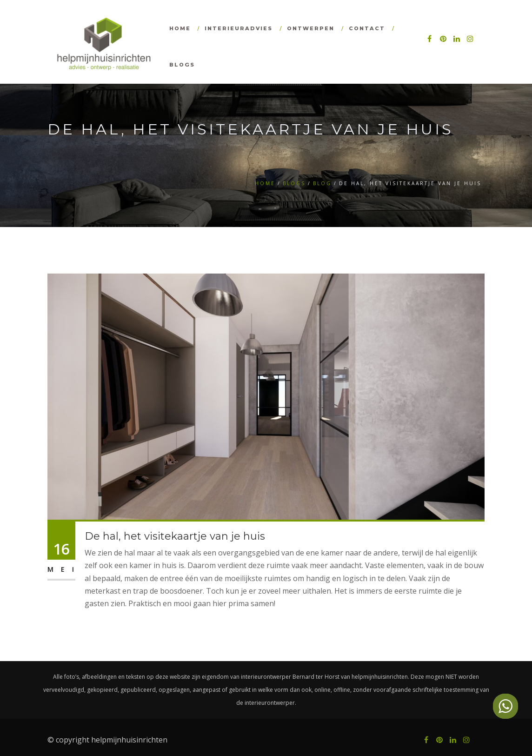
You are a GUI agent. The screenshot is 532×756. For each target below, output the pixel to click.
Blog (322, 183)
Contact (367, 28)
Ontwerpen (311, 28)
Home (180, 28)
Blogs (182, 65)
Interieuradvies (239, 28)
